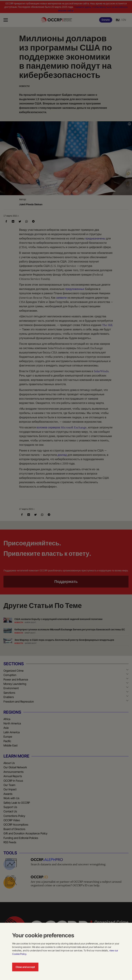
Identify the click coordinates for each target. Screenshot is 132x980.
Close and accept (25, 967)
